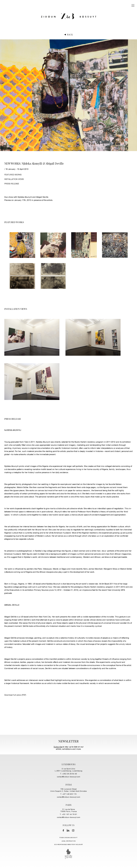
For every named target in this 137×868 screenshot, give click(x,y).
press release (12, 184)
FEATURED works (13, 175)
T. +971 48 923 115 (68, 794)
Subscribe (58, 747)
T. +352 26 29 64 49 (69, 774)
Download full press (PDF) (15, 695)
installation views (14, 179)
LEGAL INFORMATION (69, 841)
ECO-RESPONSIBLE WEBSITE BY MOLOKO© (68, 845)
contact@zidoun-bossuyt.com (69, 777)
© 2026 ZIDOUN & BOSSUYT (68, 842)
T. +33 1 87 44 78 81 (68, 815)
